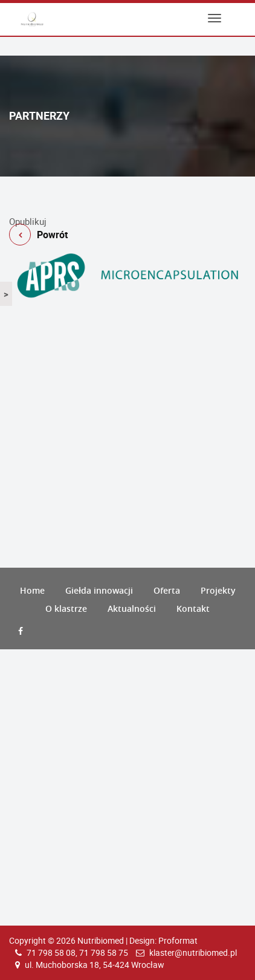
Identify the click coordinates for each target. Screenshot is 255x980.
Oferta (167, 590)
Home (32, 590)
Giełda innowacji (99, 590)
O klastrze (66, 608)
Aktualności (132, 608)
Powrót (127, 210)
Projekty (218, 590)
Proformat (178, 940)
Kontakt (193, 608)
